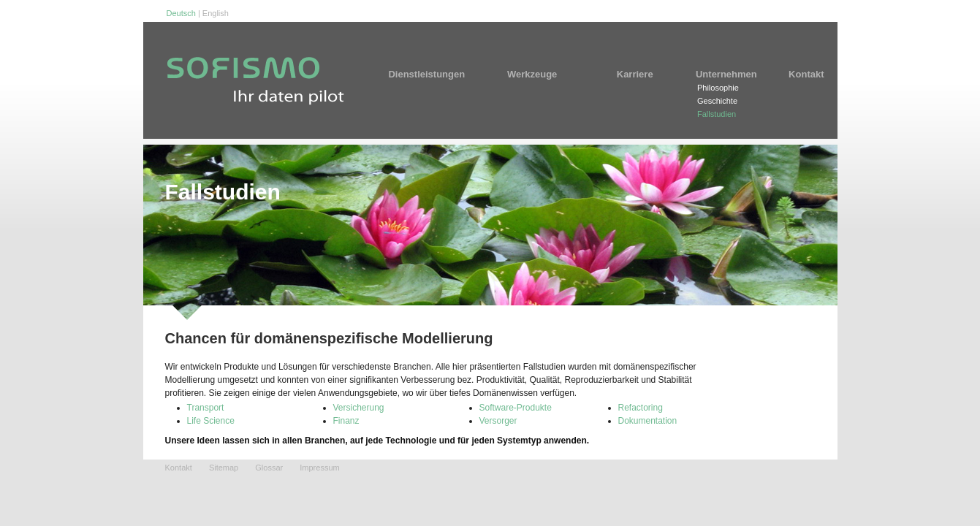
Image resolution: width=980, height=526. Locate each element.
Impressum (319, 468)
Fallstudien (717, 114)
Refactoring (641, 408)
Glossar (269, 468)
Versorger (498, 421)
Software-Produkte (516, 408)
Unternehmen (726, 74)
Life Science (211, 421)
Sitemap (224, 468)
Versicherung (359, 408)
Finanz (346, 421)
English (216, 13)
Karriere (635, 74)
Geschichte (717, 101)
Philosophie (718, 88)
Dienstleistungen (432, 74)
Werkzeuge (539, 74)
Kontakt (806, 74)
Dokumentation (648, 421)
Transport (206, 408)
